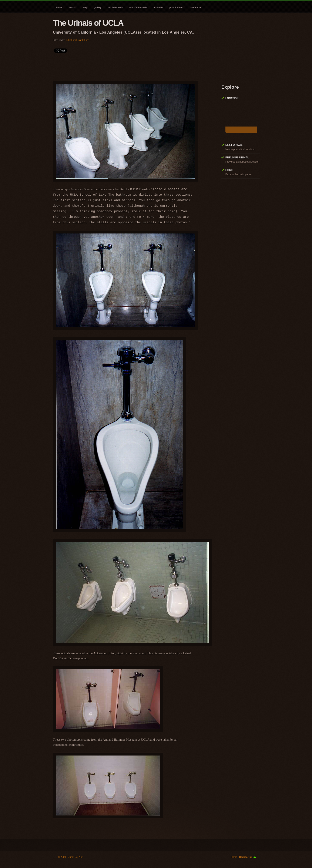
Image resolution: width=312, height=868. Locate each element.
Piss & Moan (176, 7)
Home (59, 7)
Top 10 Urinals (115, 7)
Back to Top (246, 857)
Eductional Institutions (78, 40)
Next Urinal (234, 145)
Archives (158, 7)
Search (72, 7)
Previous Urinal (237, 158)
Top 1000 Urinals (138, 7)
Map (85, 7)
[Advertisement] (130, 65)
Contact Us (196, 7)
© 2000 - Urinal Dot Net (71, 857)
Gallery (98, 7)
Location (232, 98)
